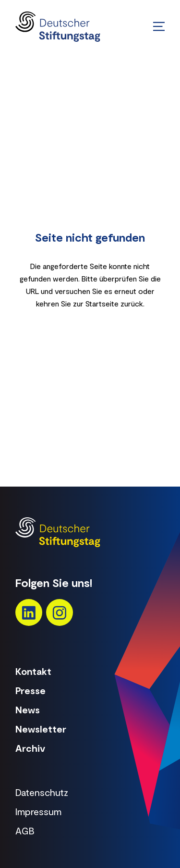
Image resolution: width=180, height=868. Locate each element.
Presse (30, 690)
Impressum (38, 811)
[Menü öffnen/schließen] (159, 26)
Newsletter (41, 729)
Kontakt (33, 671)
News (28, 709)
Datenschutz (42, 792)
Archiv (30, 748)
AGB (25, 831)
